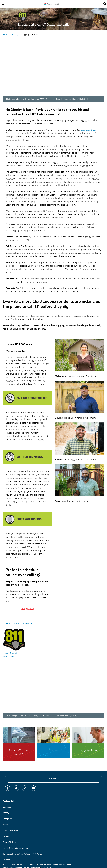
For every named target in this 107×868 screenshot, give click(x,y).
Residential (8, 801)
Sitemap (6, 860)
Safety (6, 813)
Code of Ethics (9, 842)
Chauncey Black (88, 130)
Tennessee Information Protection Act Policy (22, 854)
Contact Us (54, 779)
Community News (11, 830)
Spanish (6, 825)
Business (7, 807)
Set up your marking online (19, 623)
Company (7, 819)
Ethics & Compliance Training (16, 848)
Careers (6, 836)
